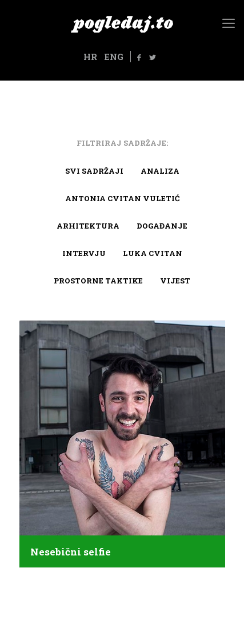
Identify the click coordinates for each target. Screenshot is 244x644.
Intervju (84, 253)
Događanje (162, 226)
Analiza (160, 171)
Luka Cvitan (153, 253)
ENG (114, 57)
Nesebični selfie (71, 552)
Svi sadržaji (94, 171)
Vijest (175, 281)
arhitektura (88, 226)
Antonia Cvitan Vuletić (122, 198)
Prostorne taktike (98, 281)
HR (90, 57)
